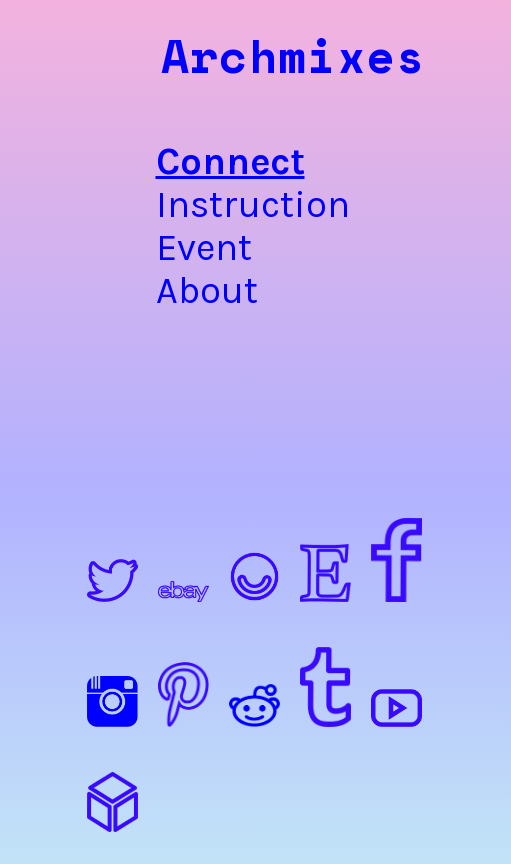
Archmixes (293, 55)
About (206, 290)
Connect (206, 161)
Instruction (206, 204)
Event (204, 247)
